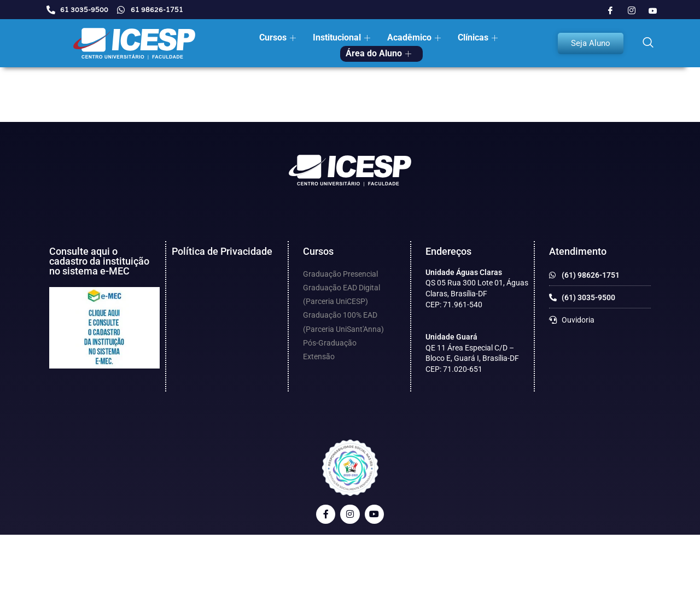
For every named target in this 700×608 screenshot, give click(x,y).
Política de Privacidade (222, 251)
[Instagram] (632, 11)
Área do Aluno (378, 53)
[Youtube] (653, 11)
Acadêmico (414, 37)
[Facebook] (610, 11)
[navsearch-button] (648, 43)
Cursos (278, 37)
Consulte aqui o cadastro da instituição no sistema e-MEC (99, 261)
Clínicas (478, 37)
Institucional (342, 37)
